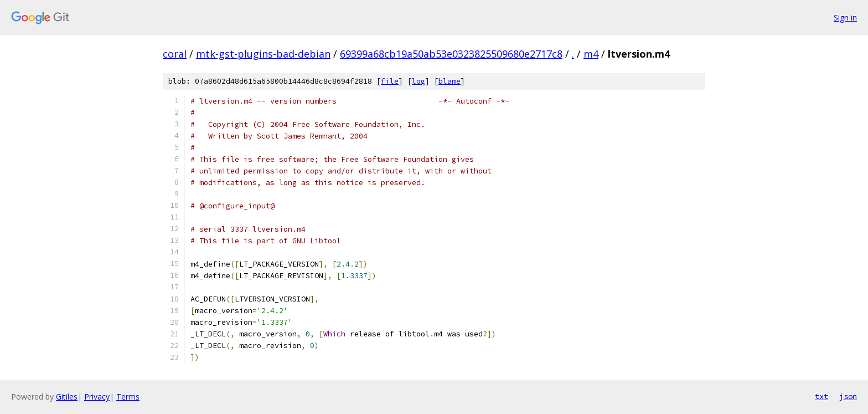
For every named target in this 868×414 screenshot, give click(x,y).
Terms (128, 397)
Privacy (97, 397)
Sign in (845, 17)
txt (821, 396)
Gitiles (67, 397)
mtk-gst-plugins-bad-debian (263, 54)
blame (449, 81)
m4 (591, 54)
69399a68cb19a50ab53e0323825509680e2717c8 (451, 54)
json (848, 396)
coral (175, 54)
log (418, 81)
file (390, 81)
